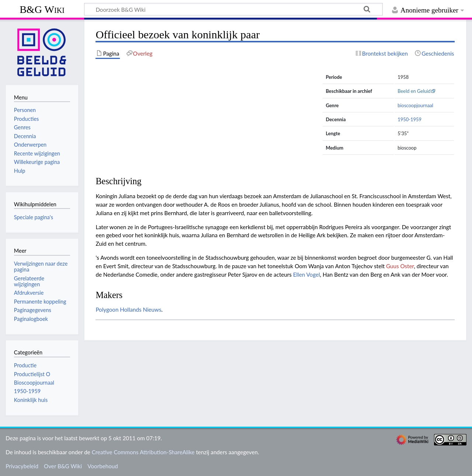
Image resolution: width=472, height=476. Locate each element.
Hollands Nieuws (140, 309)
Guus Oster (400, 266)
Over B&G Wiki (63, 466)
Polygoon (107, 309)
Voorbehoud (103, 466)
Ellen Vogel (307, 274)
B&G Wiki (42, 9)
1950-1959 (409, 119)
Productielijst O (32, 374)
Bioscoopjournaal (34, 383)
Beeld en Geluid (414, 91)
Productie (25, 365)
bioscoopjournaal (415, 105)
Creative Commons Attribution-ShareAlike (143, 452)
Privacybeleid (22, 466)
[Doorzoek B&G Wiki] (233, 9)
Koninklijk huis (31, 400)
